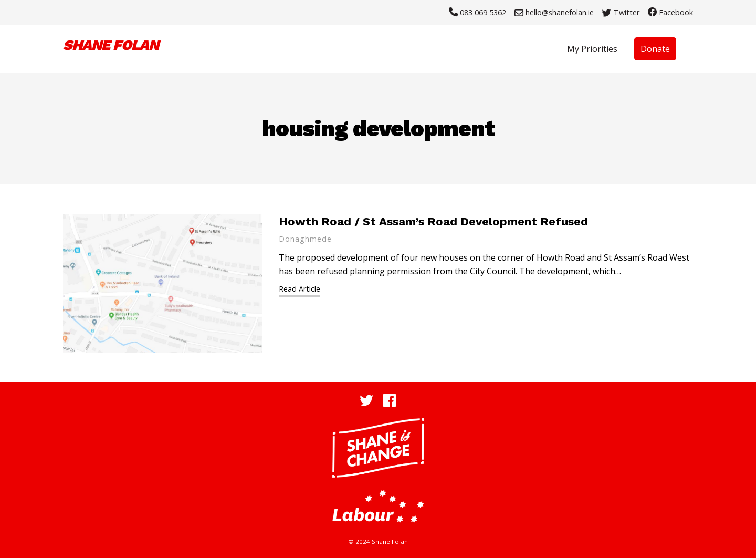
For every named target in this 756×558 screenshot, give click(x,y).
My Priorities (592, 49)
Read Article (300, 289)
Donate (655, 49)
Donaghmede (305, 239)
